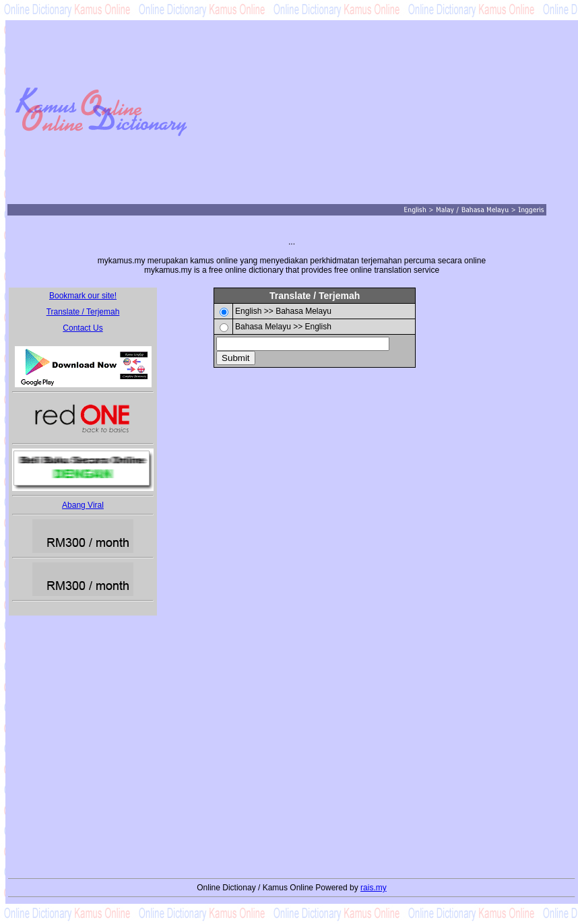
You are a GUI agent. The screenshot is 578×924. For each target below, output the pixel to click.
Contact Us (83, 328)
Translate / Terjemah (83, 312)
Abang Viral (83, 505)
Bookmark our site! (83, 296)
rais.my (374, 888)
